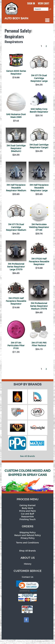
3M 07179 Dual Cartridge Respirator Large (39, 78)
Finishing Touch (27, 519)
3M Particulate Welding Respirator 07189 (39, 227)
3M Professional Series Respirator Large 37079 (16, 267)
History (28, 564)
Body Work (27, 508)
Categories (47, 20)
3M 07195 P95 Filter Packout (39, 344)
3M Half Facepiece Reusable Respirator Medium (16, 188)
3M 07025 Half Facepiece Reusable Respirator (16, 301)
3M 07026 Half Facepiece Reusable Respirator (39, 262)
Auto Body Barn (16, 17)
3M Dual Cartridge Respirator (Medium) (16, 148)
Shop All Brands (27, 551)
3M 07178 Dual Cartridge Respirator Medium (16, 227)
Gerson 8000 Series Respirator (16, 72)
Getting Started (27, 505)
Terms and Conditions (27, 543)
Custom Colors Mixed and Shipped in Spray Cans (27, 473)
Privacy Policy (28, 538)
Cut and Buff (27, 514)
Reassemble (27, 517)
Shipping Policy (27, 533)
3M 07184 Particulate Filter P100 (16, 346)
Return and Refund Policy (27, 535)
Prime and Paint (27, 511)
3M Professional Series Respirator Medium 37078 (39, 306)
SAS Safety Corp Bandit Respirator (39, 111)
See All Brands (27, 456)
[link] (27, 586)
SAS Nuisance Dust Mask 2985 (16, 116)
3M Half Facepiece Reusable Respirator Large (39, 188)
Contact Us (28, 577)
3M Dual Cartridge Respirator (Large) (39, 146)
